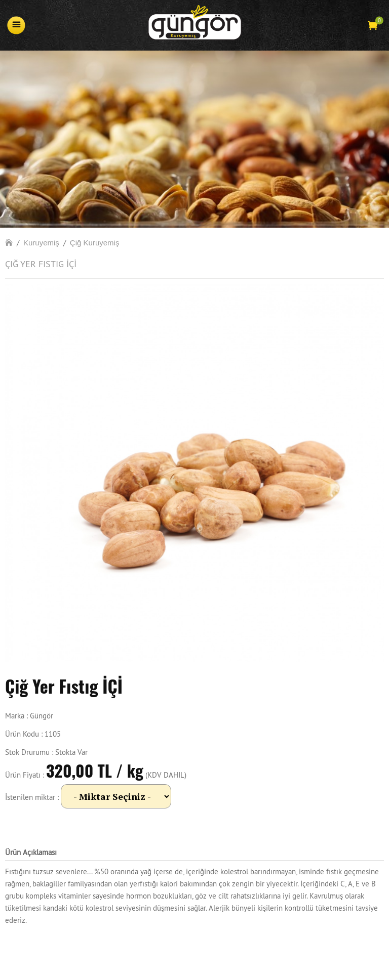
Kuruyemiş (41, 243)
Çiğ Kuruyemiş (95, 243)
